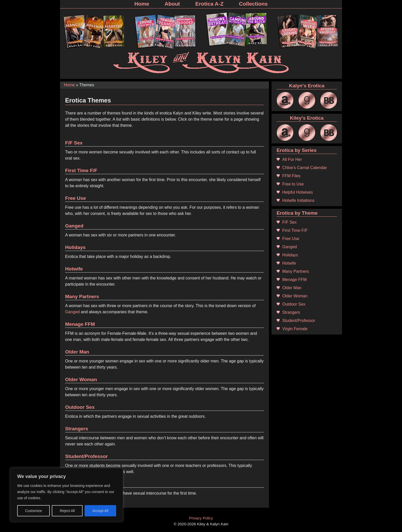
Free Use (76, 198)
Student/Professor (86, 456)
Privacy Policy (201, 518)
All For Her (292, 159)
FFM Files (291, 176)
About (172, 4)
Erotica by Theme (297, 213)
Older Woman (81, 379)
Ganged (74, 226)
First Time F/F (81, 170)
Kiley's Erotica (307, 118)
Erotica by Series (297, 150)
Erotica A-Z (209, 4)
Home (142, 4)
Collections (253, 4)
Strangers (77, 429)
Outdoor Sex (80, 407)
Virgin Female (295, 329)
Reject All (67, 511)
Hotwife (74, 269)
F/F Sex (74, 143)
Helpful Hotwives (298, 192)
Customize (34, 511)
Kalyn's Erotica (307, 86)
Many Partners (82, 296)
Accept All (100, 511)
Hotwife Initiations (298, 200)
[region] (67, 495)
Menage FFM (80, 324)
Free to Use (293, 184)
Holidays (75, 247)
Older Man (77, 352)
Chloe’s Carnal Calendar (305, 168)
